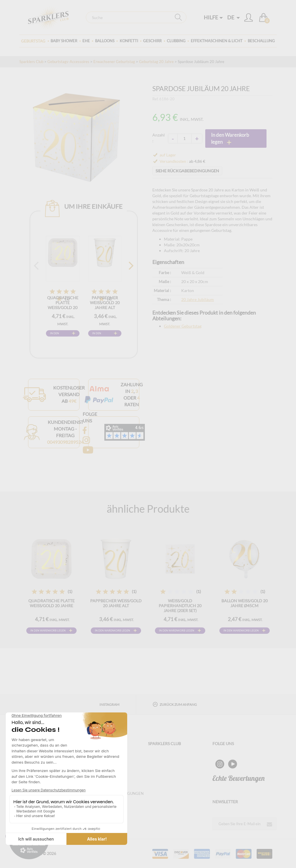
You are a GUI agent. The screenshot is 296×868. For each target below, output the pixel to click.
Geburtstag (33, 41)
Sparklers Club (31, 62)
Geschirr (152, 41)
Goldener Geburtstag (183, 326)
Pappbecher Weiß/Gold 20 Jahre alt (105, 303)
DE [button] (234, 17)
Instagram (109, 704)
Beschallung (261, 41)
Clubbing (176, 41)
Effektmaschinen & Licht (217, 41)
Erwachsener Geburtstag (114, 62)
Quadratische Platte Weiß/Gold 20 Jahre (63, 305)
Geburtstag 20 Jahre (156, 62)
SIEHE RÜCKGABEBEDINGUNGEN (187, 171)
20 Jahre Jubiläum (198, 299)
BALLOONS (105, 41)
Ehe (86, 41)
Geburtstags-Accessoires (68, 62)
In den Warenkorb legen (58, 334)
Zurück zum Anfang (175, 704)
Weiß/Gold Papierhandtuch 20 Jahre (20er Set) (180, 606)
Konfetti (129, 41)
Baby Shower (64, 41)
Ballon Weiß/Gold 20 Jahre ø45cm (245, 603)
